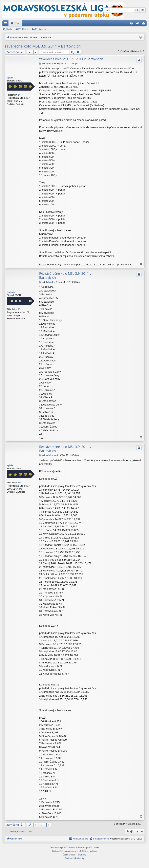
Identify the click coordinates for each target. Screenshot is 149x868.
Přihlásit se (24, 29)
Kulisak (11, 292)
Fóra (17, 23)
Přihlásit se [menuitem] (138, 24)
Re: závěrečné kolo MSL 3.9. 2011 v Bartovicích (65, 276)
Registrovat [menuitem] (144, 24)
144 (20, 95)
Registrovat (41, 29)
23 (19, 309)
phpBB (64, 847)
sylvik (10, 78)
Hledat (9, 29)
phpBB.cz (82, 855)
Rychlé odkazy (6, 24)
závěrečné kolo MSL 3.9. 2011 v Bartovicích (43, 46)
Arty (62, 851)
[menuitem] (131, 23)
